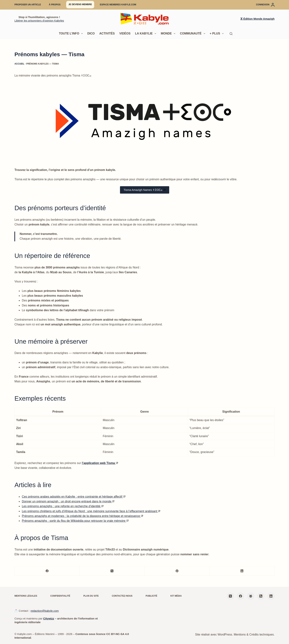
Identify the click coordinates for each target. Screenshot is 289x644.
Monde (169, 34)
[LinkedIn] (242, 571)
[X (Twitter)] (112, 571)
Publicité (151, 596)
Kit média (176, 596)
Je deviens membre (80, 4)
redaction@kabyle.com (45, 611)
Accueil (19, 64)
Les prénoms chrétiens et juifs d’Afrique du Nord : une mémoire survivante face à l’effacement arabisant (91, 511)
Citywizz (49, 618)
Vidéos (125, 33)
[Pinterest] (177, 571)
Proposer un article (28, 5)
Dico (91, 33)
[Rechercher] (231, 34)
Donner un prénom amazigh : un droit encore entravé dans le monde (68, 501)
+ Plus (217, 34)
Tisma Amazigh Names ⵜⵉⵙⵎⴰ (145, 190)
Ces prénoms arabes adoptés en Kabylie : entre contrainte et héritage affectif (73, 497)
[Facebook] (47, 571)
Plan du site (91, 596)
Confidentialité (60, 596)
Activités (107, 33)
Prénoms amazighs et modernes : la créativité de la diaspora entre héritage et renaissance (82, 516)
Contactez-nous (122, 596)
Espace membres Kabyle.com (118, 5)
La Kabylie (146, 34)
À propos (55, 5)
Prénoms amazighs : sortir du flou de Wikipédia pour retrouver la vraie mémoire (75, 521)
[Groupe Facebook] (251, 596)
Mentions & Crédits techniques (254, 635)
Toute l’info (72, 34)
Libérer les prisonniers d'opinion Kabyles (39, 21)
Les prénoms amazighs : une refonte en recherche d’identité (62, 506)
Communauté (193, 34)
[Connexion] (265, 5)
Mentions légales (26, 596)
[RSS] (261, 596)
